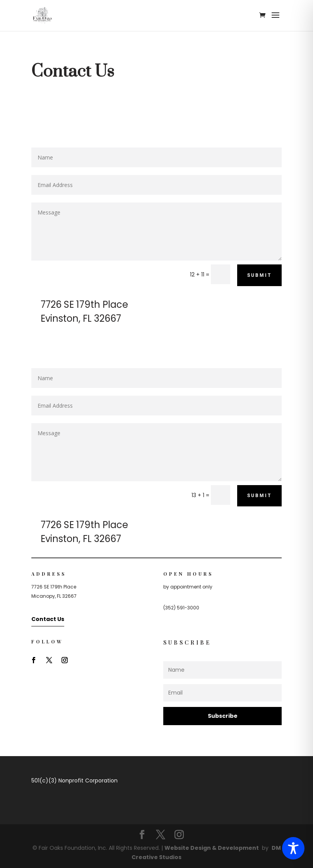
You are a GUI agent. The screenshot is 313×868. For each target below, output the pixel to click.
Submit (259, 275)
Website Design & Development (212, 848)
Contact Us (48, 619)
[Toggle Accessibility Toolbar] (293, 848)
